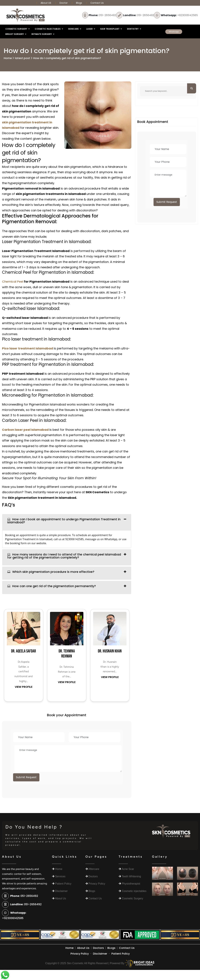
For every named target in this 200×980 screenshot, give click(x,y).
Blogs (79, 3)
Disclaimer (100, 954)
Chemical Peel (13, 282)
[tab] (67, 522)
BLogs (111, 948)
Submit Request (26, 777)
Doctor (64, 3)
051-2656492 (102, 15)
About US (46, 3)
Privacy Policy (80, 954)
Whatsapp (174, 32)
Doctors (98, 948)
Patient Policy (121, 954)
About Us (83, 948)
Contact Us (97, 3)
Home (8, 58)
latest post (22, 58)
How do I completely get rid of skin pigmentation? (67, 58)
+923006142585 (179, 15)
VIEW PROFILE (24, 687)
